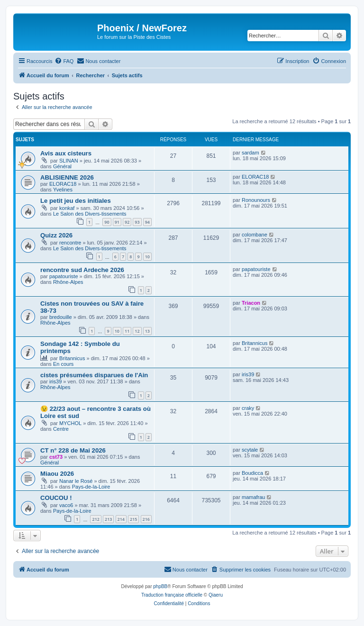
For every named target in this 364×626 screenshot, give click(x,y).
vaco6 (66, 505)
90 (107, 222)
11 (127, 331)
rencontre (70, 243)
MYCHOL (70, 423)
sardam (250, 153)
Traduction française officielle (172, 595)
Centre (61, 429)
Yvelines (63, 190)
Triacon (251, 303)
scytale (250, 450)
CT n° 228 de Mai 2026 (73, 450)
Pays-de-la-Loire (91, 487)
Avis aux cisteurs (66, 153)
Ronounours (256, 200)
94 (147, 222)
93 (137, 222)
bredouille (61, 317)
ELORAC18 (63, 184)
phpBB (160, 586)
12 (137, 331)
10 (147, 257)
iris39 (55, 381)
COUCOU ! (56, 498)
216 (146, 519)
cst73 (56, 457)
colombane (255, 235)
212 (96, 519)
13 (147, 331)
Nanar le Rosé (76, 481)
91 (117, 222)
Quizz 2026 (56, 235)
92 (127, 222)
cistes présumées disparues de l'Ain (94, 375)
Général (62, 166)
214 (121, 519)
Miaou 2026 (57, 474)
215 (133, 519)
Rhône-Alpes (68, 282)
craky (248, 408)
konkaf (67, 208)
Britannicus (72, 358)
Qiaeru (216, 595)
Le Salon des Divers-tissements (90, 214)
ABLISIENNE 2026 (67, 177)
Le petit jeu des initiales (76, 201)
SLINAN (69, 161)
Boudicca (252, 473)
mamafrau (254, 497)
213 (108, 519)
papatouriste (64, 276)
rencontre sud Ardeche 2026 (82, 270)
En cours (63, 364)
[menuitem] (64, 61)
